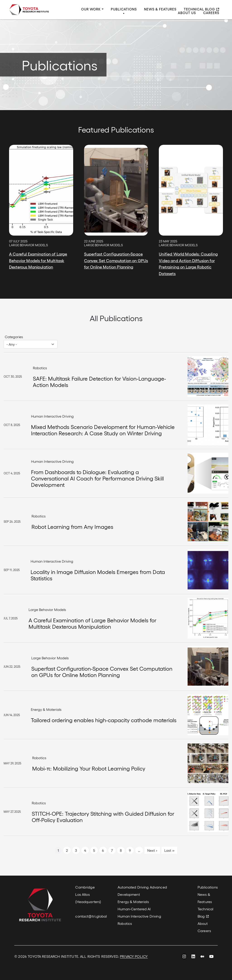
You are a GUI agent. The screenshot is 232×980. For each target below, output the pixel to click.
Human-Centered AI (134, 909)
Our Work (91, 9)
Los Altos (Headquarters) (88, 898)
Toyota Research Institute (29, 10)
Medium (202, 957)
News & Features (160, 9)
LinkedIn (193, 957)
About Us (187, 13)
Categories (14, 337)
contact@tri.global (91, 916)
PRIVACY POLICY (134, 956)
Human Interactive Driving (139, 916)
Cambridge (85, 887)
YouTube (211, 957)
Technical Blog (199, 9)
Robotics (125, 923)
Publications (124, 9)
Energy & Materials (133, 902)
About (203, 923)
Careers (211, 13)
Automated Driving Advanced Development (142, 891)
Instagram (184, 957)
